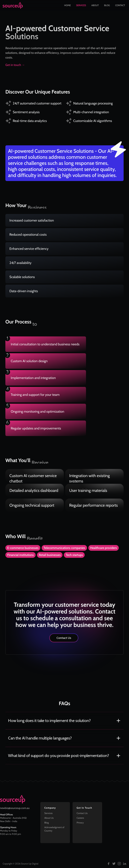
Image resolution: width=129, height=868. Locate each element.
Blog (107, 6)
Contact (120, 6)
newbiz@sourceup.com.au (15, 808)
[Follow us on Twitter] (114, 864)
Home (67, 6)
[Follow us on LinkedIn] (125, 864)
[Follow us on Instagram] (119, 864)
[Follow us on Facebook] (109, 864)
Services (81, 6)
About (95, 6)
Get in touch (15, 65)
